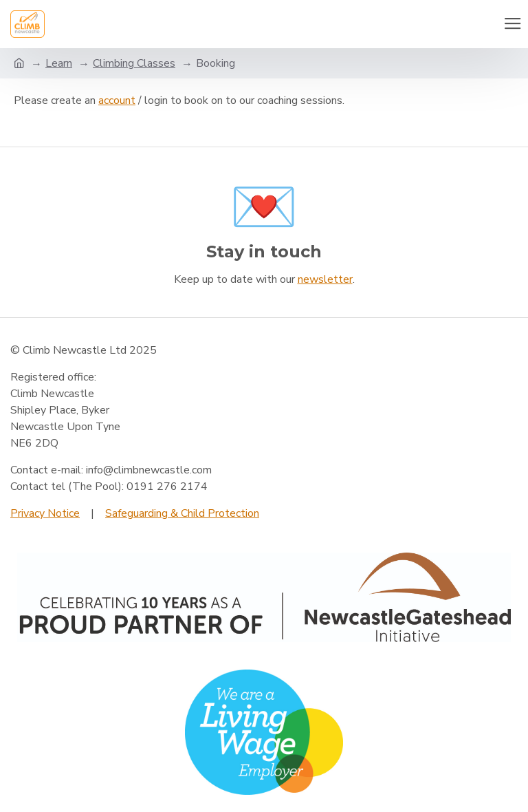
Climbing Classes (134, 63)
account (117, 100)
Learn (59, 63)
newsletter (325, 279)
